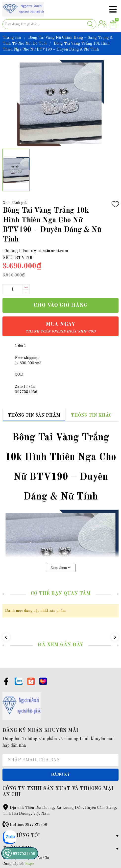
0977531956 (36, 825)
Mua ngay (60, 327)
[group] (60, 103)
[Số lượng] (12, 289)
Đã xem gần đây (60, 645)
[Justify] (90, 24)
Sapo (30, 864)
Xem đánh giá (15, 203)
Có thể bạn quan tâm (61, 594)
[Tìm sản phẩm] (49, 24)
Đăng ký (60, 775)
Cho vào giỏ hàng (60, 305)
